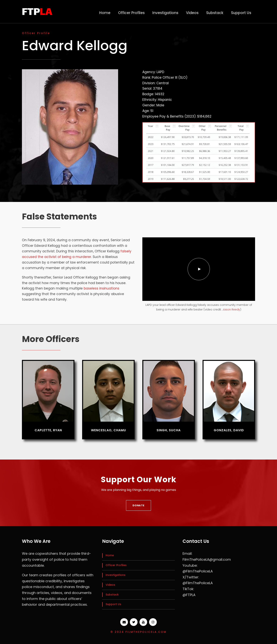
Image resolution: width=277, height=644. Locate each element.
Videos (192, 13)
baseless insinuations (101, 288)
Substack (215, 13)
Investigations (165, 13)
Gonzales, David (229, 430)
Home (105, 13)
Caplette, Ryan (48, 430)
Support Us (241, 13)
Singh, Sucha (169, 430)
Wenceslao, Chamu (108, 430)
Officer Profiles (131, 13)
